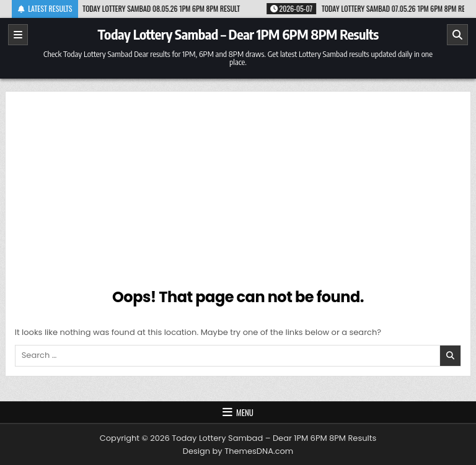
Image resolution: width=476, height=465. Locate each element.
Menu (245, 412)
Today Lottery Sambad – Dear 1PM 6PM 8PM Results (238, 34)
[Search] (457, 35)
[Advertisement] (238, 194)
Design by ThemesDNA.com (238, 451)
